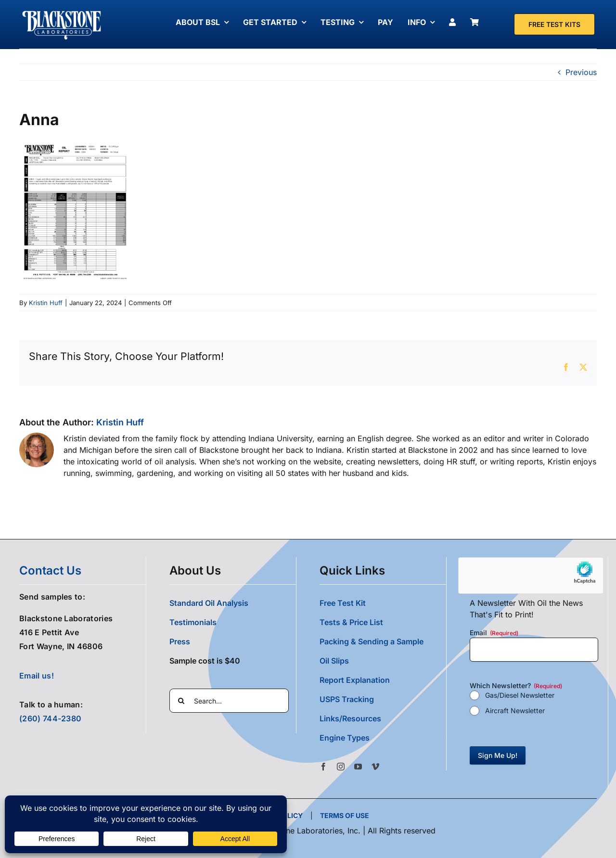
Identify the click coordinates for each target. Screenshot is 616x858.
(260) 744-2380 (50, 718)
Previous (581, 72)
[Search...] (229, 701)
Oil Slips (334, 661)
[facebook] (323, 767)
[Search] (181, 701)
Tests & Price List (351, 622)
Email (494, 633)
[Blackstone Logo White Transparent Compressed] (62, 11)
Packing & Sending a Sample (372, 641)
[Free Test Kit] (554, 24)
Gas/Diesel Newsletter (520, 695)
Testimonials (193, 622)
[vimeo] (375, 767)
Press (180, 641)
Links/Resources (350, 718)
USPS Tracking (347, 699)
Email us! (37, 676)
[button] (383, 738)
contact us (50, 570)
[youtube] (358, 767)
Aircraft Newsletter (515, 711)
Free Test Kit (343, 603)
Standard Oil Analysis (209, 603)
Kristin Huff (46, 303)
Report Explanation (355, 680)
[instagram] (341, 767)
